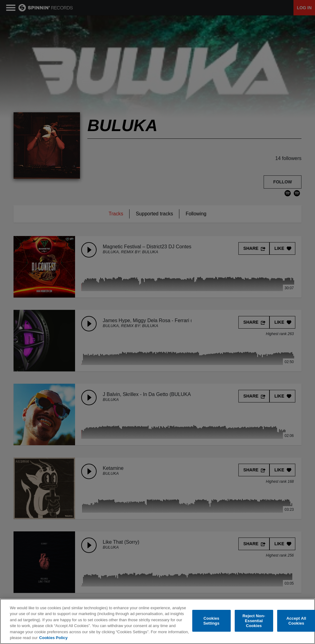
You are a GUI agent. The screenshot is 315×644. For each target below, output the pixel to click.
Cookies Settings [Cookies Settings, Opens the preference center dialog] (211, 621)
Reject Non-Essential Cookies (254, 621)
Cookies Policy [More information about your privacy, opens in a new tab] (53, 638)
